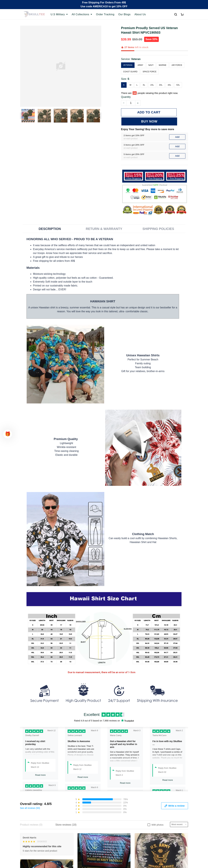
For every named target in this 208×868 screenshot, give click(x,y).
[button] (8, 434)
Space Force (150, 72)
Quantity (126, 97)
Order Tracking (105, 14)
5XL (178, 85)
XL (144, 85)
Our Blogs (124, 14)
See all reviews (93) (30, 799)
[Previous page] (22, 116)
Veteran (136, 59)
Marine (163, 65)
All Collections (82, 14)
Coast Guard (130, 72)
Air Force (177, 65)
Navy (151, 65)
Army (140, 65)
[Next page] (100, 116)
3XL (161, 85)
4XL (169, 85)
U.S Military (59, 14)
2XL (152, 85)
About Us (140, 14)
